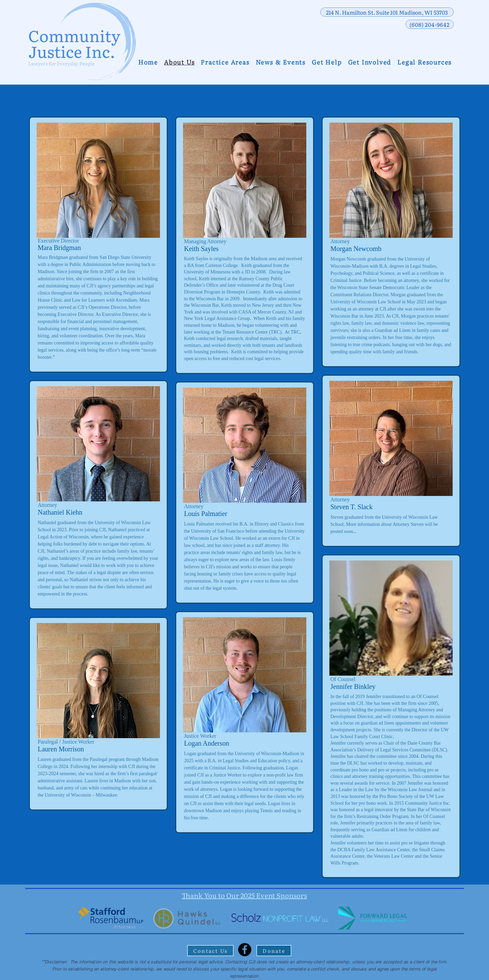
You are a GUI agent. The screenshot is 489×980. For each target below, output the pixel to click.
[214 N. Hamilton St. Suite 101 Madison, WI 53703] (387, 12)
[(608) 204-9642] (430, 24)
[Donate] (274, 951)
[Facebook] (245, 950)
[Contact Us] (210, 951)
